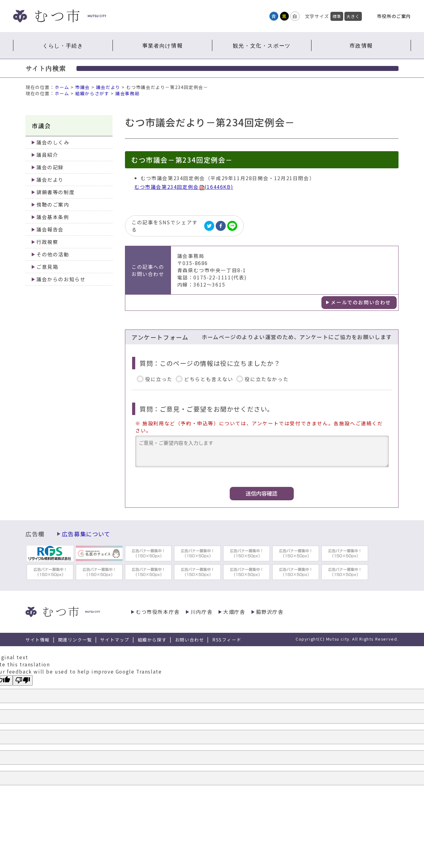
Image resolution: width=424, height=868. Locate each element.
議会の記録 (50, 167)
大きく (353, 16)
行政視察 (47, 242)
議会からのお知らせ (61, 279)
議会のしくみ (53, 142)
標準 (337, 16)
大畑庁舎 (234, 612)
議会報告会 (50, 229)
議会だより (108, 87)
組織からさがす (92, 93)
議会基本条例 (53, 217)
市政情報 (361, 45)
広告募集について (86, 534)
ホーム (62, 87)
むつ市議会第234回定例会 (184, 187)
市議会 (83, 87)
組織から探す (152, 640)
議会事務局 (127, 93)
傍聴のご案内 (53, 205)
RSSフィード (227, 640)
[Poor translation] (23, 680)
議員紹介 (47, 155)
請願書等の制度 (55, 192)
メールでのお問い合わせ (361, 302)
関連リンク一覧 (75, 640)
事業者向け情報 (162, 45)
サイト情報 (38, 640)
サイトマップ (115, 640)
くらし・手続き (63, 45)
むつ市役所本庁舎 (158, 612)
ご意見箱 (47, 267)
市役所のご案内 (394, 16)
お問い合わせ (190, 640)
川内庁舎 (201, 612)
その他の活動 (53, 254)
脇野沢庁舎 (270, 612)
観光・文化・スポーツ (262, 45)
